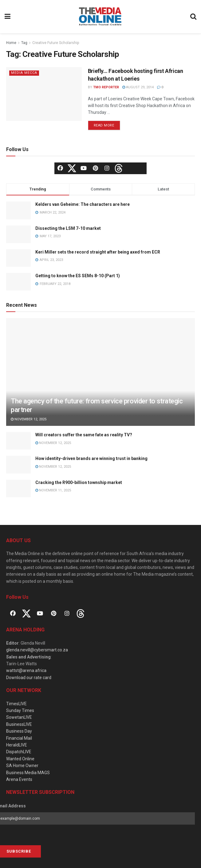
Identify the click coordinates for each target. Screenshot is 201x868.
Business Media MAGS (28, 773)
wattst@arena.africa (26, 670)
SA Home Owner (22, 766)
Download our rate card (29, 678)
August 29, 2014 (138, 87)
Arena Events (19, 779)
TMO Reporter (106, 87)
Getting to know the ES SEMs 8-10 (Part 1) (78, 276)
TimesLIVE (16, 704)
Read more (104, 125)
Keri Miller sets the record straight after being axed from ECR (98, 252)
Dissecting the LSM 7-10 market (68, 228)
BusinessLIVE (19, 724)
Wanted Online (20, 759)
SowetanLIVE (19, 717)
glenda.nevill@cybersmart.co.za (37, 650)
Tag (24, 43)
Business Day (19, 731)
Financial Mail (19, 738)
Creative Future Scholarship (56, 43)
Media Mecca (24, 73)
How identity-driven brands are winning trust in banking (91, 458)
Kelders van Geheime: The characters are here (83, 204)
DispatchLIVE (19, 752)
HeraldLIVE (17, 745)
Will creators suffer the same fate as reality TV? (84, 435)
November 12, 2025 (29, 419)
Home (11, 43)
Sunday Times (20, 710)
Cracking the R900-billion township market (79, 482)
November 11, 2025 (53, 490)
